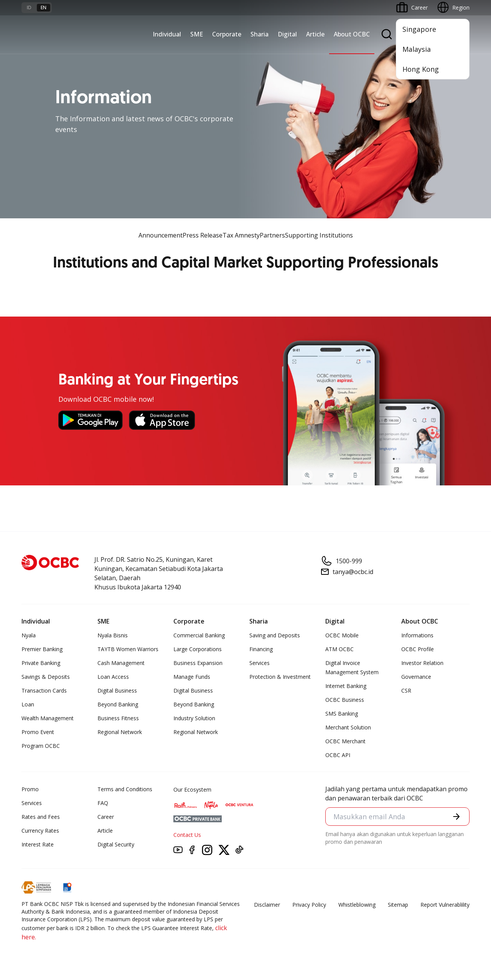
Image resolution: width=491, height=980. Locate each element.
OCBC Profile (418, 649)
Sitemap (398, 905)
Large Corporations (198, 649)
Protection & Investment (280, 677)
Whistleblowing (357, 905)
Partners (272, 235)
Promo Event (38, 732)
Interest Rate (38, 844)
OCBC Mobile (342, 635)
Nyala (29, 635)
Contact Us (187, 835)
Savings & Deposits (46, 677)
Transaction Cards (44, 690)
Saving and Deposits (275, 635)
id (29, 7)
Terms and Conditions (125, 789)
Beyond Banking (118, 704)
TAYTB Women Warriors (128, 649)
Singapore (419, 29)
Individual (167, 34)
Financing (261, 649)
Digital (287, 34)
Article (315, 34)
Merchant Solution (348, 727)
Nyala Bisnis (113, 635)
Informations (417, 635)
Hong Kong (421, 69)
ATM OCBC (339, 649)
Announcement (161, 235)
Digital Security (116, 844)
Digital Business (117, 690)
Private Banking (41, 663)
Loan (28, 704)
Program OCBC (41, 746)
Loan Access (113, 677)
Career (106, 817)
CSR (406, 690)
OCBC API (338, 755)
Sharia (260, 34)
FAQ (103, 803)
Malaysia (417, 49)
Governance (416, 677)
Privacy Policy (309, 905)
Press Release (203, 235)
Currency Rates (40, 831)
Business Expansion (198, 663)
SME (197, 34)
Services (260, 663)
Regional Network (120, 732)
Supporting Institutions (319, 235)
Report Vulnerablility (445, 905)
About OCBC (352, 34)
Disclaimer (267, 905)
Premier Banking (42, 649)
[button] (456, 817)
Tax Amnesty (241, 235)
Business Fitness (118, 718)
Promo (30, 789)
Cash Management (121, 663)
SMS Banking (342, 714)
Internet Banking (346, 686)
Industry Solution (194, 718)
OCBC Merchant (345, 741)
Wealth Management (48, 718)
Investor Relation (422, 663)
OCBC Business (345, 700)
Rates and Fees (41, 817)
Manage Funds (192, 677)
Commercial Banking (199, 635)
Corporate (227, 34)
